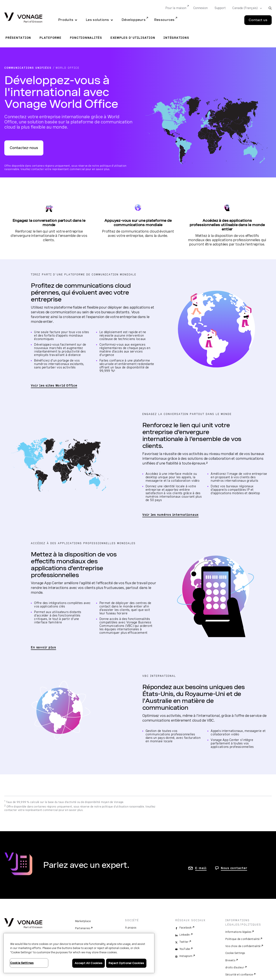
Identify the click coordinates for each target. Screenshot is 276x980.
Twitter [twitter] (184, 942)
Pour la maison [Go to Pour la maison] (176, 8)
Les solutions (97, 20)
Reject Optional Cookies (126, 963)
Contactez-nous (24, 148)
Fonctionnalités (86, 38)
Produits (66, 20)
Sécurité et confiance (239, 975)
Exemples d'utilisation (133, 38)
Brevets (230, 960)
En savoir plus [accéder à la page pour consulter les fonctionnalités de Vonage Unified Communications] (43, 647)
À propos (131, 928)
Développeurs (134, 20)
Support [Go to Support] (220, 8)
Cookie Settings (235, 953)
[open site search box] (270, 8)
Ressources (164, 20)
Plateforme (50, 38)
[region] (79, 953)
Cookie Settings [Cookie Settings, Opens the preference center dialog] (22, 963)
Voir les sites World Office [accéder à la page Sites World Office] (54, 385)
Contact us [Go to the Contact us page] (258, 20)
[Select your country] (246, 8)
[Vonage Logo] (23, 18)
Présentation (18, 38)
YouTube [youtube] (185, 949)
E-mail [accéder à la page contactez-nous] (201, 868)
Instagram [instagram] (186, 956)
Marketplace (83, 921)
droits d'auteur (235, 968)
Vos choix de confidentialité (243, 946)
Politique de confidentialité (242, 939)
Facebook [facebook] (186, 928)
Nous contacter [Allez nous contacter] (234, 868)
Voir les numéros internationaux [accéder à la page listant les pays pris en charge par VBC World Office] (170, 515)
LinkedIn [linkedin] (185, 935)
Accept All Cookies (89, 963)
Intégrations (176, 38)
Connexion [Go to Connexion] (200, 8)
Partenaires (83, 928)
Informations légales (238, 932)
